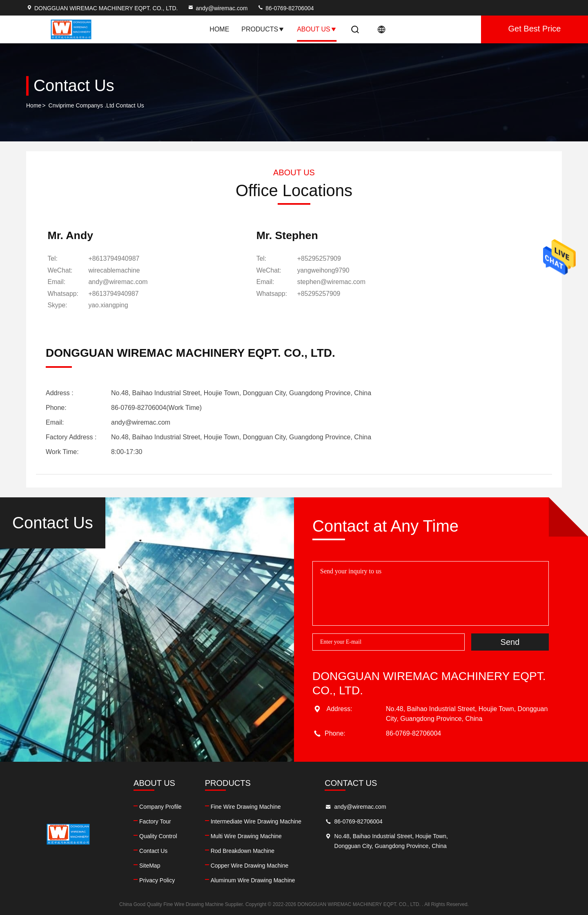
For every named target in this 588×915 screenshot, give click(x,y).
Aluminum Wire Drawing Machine (319, 880)
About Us (317, 29)
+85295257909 (282, 259)
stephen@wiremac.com (294, 282)
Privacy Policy (190, 880)
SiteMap (183, 865)
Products (263, 29)
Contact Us (186, 850)
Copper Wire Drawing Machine (315, 865)
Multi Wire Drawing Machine (312, 836)
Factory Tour (188, 821)
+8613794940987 (115, 259)
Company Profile (194, 806)
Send (510, 641)
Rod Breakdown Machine (308, 850)
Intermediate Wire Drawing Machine (322, 821)
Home (219, 29)
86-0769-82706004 (285, 8)
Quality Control (191, 836)
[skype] (110, 305)
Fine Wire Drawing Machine (312, 806)
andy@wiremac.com (217, 8)
